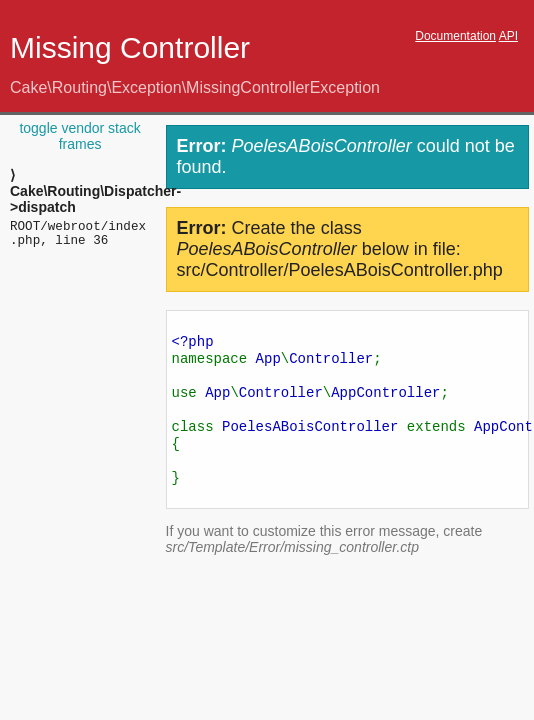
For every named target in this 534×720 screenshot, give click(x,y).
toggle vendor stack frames (79, 136)
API (508, 36)
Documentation (455, 36)
